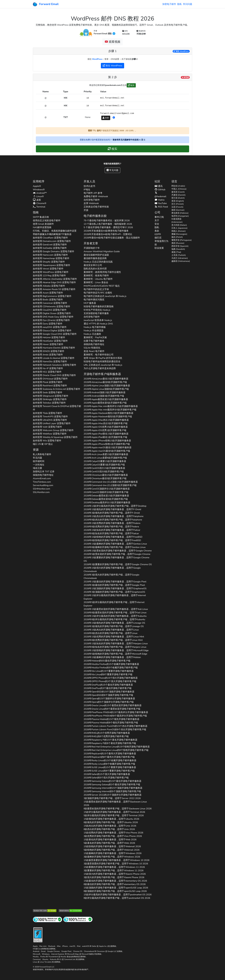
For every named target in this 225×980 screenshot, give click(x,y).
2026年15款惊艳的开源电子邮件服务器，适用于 (113, 537)
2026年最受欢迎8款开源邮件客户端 (106, 499)
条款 (157, 231)
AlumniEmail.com (42, 478)
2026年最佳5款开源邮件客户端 (107, 451)
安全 (157, 224)
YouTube (161, 203)
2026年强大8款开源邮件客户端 (104, 472)
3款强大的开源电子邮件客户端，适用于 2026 (114, 877)
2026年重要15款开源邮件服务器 (105, 461)
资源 (36, 450)
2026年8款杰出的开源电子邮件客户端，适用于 (113, 520)
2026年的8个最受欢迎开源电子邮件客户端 (112, 709)
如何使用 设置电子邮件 (50, 238)
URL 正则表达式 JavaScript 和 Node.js (103, 365)
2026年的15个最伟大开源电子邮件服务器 (110, 754)
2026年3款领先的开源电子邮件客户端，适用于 (112, 513)
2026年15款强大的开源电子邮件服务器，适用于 (112, 570)
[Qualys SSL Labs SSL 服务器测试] (45, 910)
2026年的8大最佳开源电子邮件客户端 (107, 661)
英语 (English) (178, 201)
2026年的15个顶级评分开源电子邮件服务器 (109, 699)
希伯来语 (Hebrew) (180, 213)
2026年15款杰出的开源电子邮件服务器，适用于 (114, 516)
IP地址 (87, 190)
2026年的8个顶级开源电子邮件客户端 (108, 695)
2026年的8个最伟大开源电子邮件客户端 (109, 757)
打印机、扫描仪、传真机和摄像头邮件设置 (55, 231)
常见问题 (113, 170)
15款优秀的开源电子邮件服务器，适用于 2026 (113, 833)
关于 (157, 221)
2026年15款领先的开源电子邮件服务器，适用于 (112, 509)
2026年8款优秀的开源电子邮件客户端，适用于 (111, 527)
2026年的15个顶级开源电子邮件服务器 (109, 692)
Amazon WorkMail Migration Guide (102, 251)
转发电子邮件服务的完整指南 (99, 307)
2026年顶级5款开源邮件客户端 (110, 485)
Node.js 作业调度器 (94, 331)
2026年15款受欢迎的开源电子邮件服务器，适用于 (118, 551)
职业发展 (159, 248)
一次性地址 (39, 465)
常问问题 (188, 4)
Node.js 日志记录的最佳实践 (98, 262)
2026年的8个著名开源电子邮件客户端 (110, 743)
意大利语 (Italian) (179, 225)
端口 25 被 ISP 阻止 (43, 444)
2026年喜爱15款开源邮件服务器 (106, 454)
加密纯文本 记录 (44, 472)
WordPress (97, 59)
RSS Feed (161, 207)
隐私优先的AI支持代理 (95, 269)
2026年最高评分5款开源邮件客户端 (110, 410)
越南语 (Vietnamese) (181, 261)
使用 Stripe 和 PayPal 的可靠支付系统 (103, 358)
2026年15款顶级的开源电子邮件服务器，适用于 (115, 589)
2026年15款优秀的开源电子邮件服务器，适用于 (112, 523)
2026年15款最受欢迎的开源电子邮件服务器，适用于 (116, 609)
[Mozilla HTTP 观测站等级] (70, 910)
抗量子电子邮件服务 (94, 341)
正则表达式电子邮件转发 (96, 207)
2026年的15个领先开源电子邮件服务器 (111, 719)
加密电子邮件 (169, 4)
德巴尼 (158, 238)
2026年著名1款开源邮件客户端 (105, 437)
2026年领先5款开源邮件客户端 (108, 417)
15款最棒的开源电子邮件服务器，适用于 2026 (113, 853)
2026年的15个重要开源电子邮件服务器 (109, 671)
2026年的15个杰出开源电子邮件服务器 (116, 726)
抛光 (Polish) (177, 237)
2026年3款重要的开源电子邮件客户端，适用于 (118, 564)
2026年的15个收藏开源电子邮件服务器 (111, 664)
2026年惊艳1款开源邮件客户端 (107, 444)
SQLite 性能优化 (92, 348)
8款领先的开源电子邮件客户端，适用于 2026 (111, 822)
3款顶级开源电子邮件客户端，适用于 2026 (112, 798)
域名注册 (37, 468)
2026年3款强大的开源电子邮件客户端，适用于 (111, 576)
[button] (114, 118)
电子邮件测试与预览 (94, 300)
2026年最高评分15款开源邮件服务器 (111, 406)
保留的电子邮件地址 (43, 475)
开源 (86, 210)
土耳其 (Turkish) (179, 255)
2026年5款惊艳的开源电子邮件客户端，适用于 (115, 654)
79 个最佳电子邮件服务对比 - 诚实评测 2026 (107, 221)
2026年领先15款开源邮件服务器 (108, 413)
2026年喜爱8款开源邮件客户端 (105, 458)
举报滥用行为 (161, 241)
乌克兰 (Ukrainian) (180, 258)
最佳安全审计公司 (93, 265)
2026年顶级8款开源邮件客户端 (106, 389)
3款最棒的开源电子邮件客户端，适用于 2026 (112, 857)
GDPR (158, 234)
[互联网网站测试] (47, 919)
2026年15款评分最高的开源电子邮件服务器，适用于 (115, 597)
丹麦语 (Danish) (179, 195)
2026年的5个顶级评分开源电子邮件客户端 (109, 702)
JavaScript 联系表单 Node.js (98, 320)
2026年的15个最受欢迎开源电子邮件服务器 (113, 705)
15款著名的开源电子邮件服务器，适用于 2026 (110, 840)
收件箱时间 (39, 461)
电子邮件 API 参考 (93, 193)
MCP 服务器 (90, 303)
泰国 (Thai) (176, 252)
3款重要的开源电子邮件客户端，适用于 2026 (114, 871)
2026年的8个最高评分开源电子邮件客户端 (115, 716)
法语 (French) (177, 207)
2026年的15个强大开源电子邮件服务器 (111, 678)
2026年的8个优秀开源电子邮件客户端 (106, 736)
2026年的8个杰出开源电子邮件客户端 (115, 730)
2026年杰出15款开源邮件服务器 (106, 420)
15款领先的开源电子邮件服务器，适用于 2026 (111, 819)
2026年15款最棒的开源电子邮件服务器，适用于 (115, 544)
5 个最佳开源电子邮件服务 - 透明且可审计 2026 (108, 227)
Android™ (40, 193)
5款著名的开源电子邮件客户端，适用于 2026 (109, 843)
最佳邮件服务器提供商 (95, 258)
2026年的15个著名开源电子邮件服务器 (110, 740)
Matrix (160, 200)
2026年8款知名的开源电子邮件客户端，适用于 (111, 533)
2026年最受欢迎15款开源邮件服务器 (106, 399)
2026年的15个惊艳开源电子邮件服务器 (117, 747)
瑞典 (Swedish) (178, 249)
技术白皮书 (89, 186)
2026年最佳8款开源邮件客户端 (105, 382)
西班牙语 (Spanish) (180, 246)
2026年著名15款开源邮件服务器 (106, 434)
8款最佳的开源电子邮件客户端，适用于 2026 (115, 884)
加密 (106, 118)
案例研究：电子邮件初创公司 (99, 355)
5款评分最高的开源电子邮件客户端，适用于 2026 (114, 815)
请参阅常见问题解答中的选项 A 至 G (129, 140)
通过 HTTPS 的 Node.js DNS (98, 324)
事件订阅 (159, 217)
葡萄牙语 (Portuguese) (182, 240)
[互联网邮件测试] (78, 919)
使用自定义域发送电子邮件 (47, 221)
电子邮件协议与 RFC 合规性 (98, 293)
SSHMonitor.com (41, 489)
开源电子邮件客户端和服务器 (102, 374)
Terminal (39, 207)
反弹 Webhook (91, 203)
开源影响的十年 (92, 248)
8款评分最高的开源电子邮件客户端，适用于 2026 (117, 898)
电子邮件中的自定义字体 (96, 289)
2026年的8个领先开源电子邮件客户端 (111, 723)
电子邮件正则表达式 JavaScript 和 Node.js (105, 296)
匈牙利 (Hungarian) (180, 216)
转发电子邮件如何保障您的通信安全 (102, 362)
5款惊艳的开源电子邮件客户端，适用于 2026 (112, 850)
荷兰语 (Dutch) (178, 198)
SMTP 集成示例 (41, 217)
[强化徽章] (38, 935)
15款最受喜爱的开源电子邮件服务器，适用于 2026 (117, 860)
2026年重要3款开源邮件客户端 (104, 465)
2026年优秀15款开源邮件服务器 (106, 427)
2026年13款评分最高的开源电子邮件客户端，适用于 (115, 506)
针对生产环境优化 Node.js (97, 310)
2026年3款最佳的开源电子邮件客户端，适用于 (114, 585)
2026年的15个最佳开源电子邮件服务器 (108, 685)
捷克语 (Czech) (178, 192)
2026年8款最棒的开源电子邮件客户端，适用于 (115, 547)
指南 (36, 212)
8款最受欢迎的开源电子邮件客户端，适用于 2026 (118, 809)
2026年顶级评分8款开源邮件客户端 (106, 492)
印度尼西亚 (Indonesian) (177, 221)
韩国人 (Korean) (179, 231)
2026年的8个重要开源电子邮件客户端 (108, 674)
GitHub (160, 190)
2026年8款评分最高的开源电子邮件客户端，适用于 (114, 619)
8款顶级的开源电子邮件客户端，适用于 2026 (115, 891)
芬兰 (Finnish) (178, 204)
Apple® (37, 186)
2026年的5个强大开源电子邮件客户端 (106, 778)
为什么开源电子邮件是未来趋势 (100, 368)
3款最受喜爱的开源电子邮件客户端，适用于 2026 (116, 864)
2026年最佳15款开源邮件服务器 (106, 379)
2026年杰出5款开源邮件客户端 (106, 423)
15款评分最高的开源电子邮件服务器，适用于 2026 (114, 812)
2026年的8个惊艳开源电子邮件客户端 (116, 750)
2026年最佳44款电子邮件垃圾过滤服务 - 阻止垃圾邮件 (112, 238)
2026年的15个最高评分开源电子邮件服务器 (116, 712)
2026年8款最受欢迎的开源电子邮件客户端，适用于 (115, 613)
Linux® (38, 196)
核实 (131, 85)
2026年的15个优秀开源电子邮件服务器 (107, 733)
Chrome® (40, 203)
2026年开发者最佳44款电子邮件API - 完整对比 (108, 234)
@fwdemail (160, 195)
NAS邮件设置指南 (42, 227)
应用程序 (39, 181)
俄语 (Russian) (178, 243)
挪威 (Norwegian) (179, 234)
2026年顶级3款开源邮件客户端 (104, 396)
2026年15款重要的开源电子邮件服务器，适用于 (117, 559)
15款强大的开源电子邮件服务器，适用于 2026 (115, 874)
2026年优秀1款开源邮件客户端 (105, 430)
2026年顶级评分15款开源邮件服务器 (107, 489)
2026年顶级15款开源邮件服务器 (107, 386)
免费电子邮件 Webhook (96, 196)
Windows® (39, 190)
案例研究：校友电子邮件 (96, 276)
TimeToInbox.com (42, 482)
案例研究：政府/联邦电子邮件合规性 (102, 272)
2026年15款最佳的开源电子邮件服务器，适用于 (115, 582)
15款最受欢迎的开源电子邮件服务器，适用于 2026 (115, 803)
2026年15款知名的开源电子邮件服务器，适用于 (112, 530)
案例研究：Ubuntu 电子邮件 (98, 279)
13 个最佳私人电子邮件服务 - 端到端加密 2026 (108, 224)
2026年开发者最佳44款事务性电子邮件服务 (106, 231)
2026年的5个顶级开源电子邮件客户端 (112, 791)
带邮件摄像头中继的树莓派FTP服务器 (52, 234)
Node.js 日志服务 (92, 334)
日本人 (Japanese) (180, 228)
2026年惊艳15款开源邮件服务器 (107, 441)
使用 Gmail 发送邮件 (43, 224)
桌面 (37, 200)
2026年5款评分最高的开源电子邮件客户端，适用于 (114, 604)
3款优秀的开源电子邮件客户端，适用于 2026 (113, 836)
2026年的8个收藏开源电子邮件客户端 (109, 764)
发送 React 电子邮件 (94, 351)
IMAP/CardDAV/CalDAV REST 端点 (102, 286)
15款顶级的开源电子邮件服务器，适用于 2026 (116, 888)
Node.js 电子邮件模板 (95, 327)
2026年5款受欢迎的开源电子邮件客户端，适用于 (117, 554)
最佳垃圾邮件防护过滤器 (96, 255)
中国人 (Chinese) (179, 189)
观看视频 (113, 42)
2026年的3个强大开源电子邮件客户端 (110, 681)
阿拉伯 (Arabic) (178, 186)
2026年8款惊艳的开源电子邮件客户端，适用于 (112, 540)
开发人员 (89, 181)
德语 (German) (178, 210)
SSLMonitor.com (41, 492)
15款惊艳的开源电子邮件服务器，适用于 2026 (112, 846)
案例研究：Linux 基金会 (96, 282)
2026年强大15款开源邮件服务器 (104, 468)
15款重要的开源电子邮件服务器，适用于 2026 (114, 867)
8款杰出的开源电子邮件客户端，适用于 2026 (109, 829)
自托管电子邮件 (92, 200)
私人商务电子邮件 (42, 454)
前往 (181, 51)
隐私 (180, 4)
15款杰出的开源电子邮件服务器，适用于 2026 (110, 826)
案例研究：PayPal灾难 (95, 337)
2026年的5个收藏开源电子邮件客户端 (111, 668)
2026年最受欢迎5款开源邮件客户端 (105, 403)
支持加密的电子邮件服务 (96, 313)
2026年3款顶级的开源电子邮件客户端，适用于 (114, 592)
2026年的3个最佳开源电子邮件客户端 (108, 688)
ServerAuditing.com (43, 485)
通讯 (159, 186)
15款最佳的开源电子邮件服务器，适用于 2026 (115, 881)
